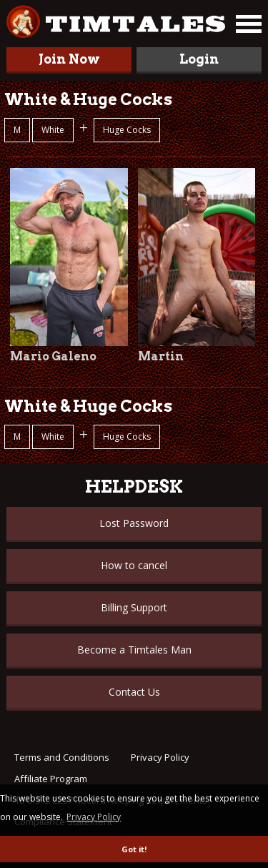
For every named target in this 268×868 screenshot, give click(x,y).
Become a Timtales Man (134, 650)
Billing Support (134, 607)
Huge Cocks (127, 130)
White (53, 130)
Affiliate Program (51, 779)
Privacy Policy (160, 757)
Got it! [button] (134, 849)
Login (199, 59)
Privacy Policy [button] (94, 817)
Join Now (69, 59)
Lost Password (134, 523)
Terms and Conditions (62, 757)
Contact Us (134, 692)
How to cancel (134, 565)
